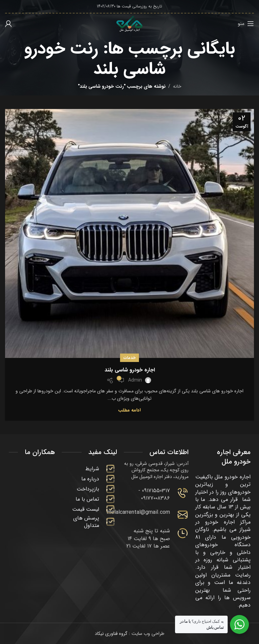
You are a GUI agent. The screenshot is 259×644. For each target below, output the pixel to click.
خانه (177, 86)
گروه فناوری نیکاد (111, 634)
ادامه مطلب (129, 410)
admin (135, 380)
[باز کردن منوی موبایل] (246, 24)
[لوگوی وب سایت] (129, 23)
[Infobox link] (156, 495)
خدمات (129, 358)
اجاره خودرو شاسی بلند (130, 370)
